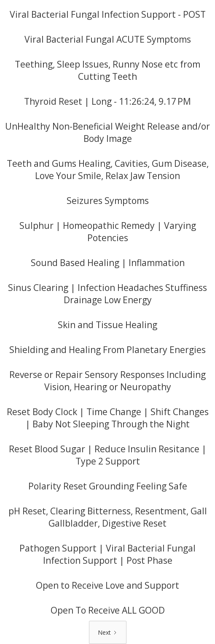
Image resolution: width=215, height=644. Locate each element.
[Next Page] (108, 632)
